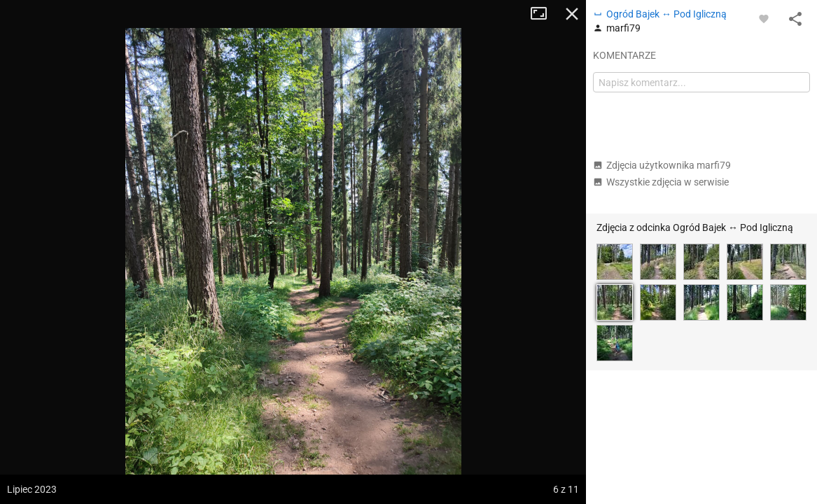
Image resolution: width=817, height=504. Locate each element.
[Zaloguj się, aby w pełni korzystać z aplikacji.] (764, 18)
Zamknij (572, 14)
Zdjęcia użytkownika (662, 165)
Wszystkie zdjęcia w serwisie (661, 182)
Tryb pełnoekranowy (544, 14)
